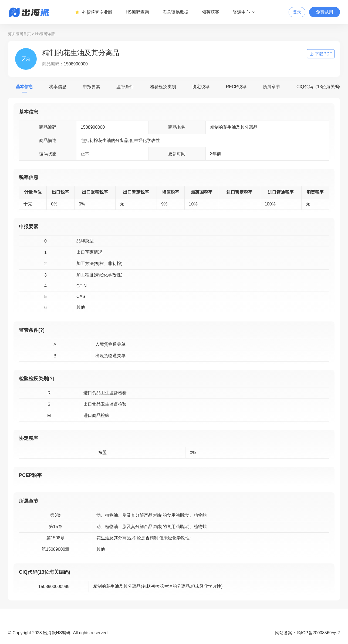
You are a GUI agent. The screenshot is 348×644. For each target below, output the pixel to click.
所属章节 (272, 87)
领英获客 (211, 12)
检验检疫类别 (163, 87)
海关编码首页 (19, 34)
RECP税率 (236, 87)
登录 (297, 12)
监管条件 (125, 87)
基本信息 (24, 87)
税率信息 (58, 87)
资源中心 (244, 12)
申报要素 (92, 87)
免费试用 (325, 12)
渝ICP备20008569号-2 (318, 633)
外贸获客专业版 (94, 12)
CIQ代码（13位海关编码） (322, 87)
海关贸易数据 (175, 12)
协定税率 (201, 87)
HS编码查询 (137, 12)
